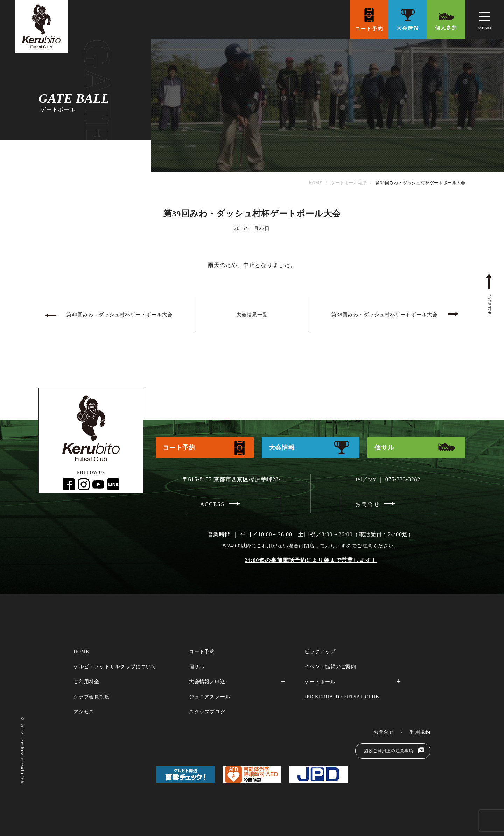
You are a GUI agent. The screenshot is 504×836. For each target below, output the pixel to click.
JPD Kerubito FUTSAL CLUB (342, 697)
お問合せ (367, 504)
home (81, 652)
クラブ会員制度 (92, 697)
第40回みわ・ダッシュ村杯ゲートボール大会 (120, 315)
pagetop (489, 304)
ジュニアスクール (210, 697)
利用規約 (420, 732)
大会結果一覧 (252, 315)
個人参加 (446, 28)
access (212, 504)
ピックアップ (320, 652)
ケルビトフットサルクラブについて (115, 667)
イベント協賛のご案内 (330, 667)
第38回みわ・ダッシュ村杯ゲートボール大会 (384, 315)
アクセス (84, 712)
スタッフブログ (207, 712)
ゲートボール (320, 682)
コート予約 (369, 29)
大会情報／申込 (207, 682)
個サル (384, 448)
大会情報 (408, 28)
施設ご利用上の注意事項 (389, 751)
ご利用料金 (86, 682)
